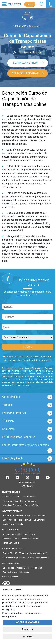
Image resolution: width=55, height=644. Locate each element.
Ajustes (28, 636)
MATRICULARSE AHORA (26, 63)
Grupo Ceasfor (29, 497)
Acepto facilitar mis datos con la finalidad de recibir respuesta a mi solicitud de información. (28, 358)
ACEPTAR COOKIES (28, 622)
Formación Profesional (13, 515)
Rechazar (27, 630)
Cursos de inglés (41, 553)
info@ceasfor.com (28, 482)
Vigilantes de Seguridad (13, 524)
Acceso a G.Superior (30, 539)
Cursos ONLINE (10, 553)
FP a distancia (25, 553)
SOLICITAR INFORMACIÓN (26, 73)
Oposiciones (40, 515)
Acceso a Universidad (12, 534)
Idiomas (29, 515)
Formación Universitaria (35, 520)
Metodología (30, 501)
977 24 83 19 (27, 486)
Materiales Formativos (13, 505)
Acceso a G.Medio (11, 539)
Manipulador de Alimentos (38, 558)
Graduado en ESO (11, 543)
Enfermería (24, 572)
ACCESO (30, 4)
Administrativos (10, 572)
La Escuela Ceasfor (12, 497)
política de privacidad (20, 385)
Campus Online (32, 505)
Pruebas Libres (23, 568)
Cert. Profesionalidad (12, 520)
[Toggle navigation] (4, 4)
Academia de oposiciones (14, 558)
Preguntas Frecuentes (13, 501)
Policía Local (37, 568)
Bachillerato (29, 534)
